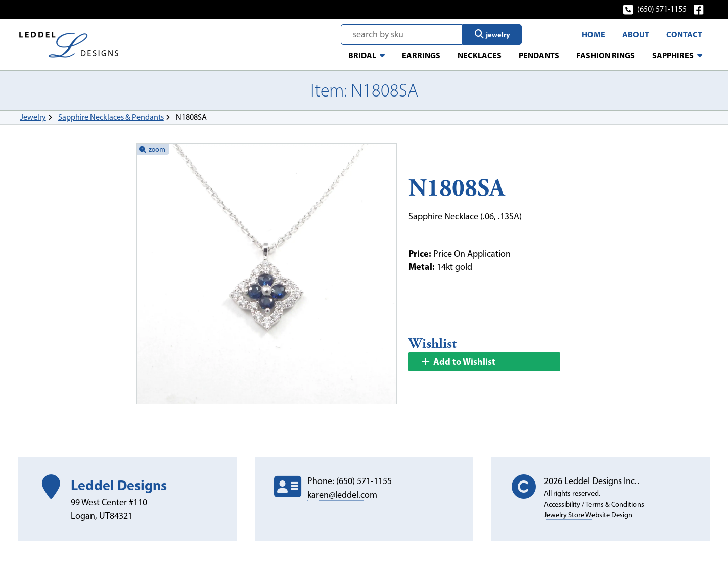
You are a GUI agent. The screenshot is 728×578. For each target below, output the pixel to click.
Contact (684, 34)
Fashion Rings (606, 55)
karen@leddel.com (342, 495)
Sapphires (673, 55)
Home (594, 34)
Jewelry (33, 117)
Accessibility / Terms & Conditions (594, 504)
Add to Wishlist (458, 362)
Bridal (362, 55)
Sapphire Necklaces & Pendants (111, 117)
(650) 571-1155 (655, 9)
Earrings (421, 55)
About (636, 34)
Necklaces (480, 55)
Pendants (539, 55)
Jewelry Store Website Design (588, 515)
